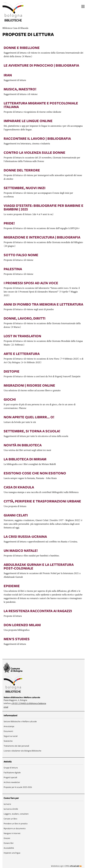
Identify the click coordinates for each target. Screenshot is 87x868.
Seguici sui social (11, 736)
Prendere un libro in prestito (16, 824)
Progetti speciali (10, 777)
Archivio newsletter (12, 782)
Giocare (7, 838)
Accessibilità (9, 848)
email (6, 707)
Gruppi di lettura (11, 768)
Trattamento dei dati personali (16, 746)
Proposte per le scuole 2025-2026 (18, 787)
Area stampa (9, 726)
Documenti (8, 731)
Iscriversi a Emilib (11, 809)
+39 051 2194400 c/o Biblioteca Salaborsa (29, 703)
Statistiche (8, 741)
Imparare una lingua (12, 853)
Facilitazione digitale (12, 772)
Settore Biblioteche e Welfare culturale (20, 721)
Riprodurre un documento (15, 828)
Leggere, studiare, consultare (16, 814)
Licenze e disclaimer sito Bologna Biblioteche (22, 751)
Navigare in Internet (12, 833)
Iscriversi (7, 804)
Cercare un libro (10, 819)
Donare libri (9, 843)
